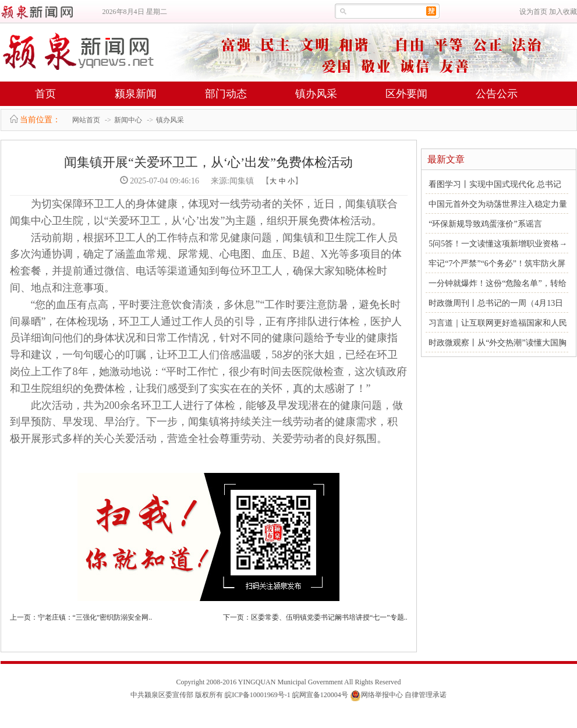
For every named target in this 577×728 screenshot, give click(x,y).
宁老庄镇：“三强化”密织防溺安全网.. (95, 617)
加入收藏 (563, 12)
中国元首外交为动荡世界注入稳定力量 (498, 204)
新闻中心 (128, 120)
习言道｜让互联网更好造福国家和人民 (498, 323)
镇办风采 (316, 94)
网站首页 (86, 120)
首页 (45, 94)
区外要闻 (406, 94)
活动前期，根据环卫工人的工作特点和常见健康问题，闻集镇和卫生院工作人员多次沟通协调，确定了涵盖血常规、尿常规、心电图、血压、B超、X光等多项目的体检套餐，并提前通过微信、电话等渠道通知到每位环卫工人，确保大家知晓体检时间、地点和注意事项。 (206, 263)
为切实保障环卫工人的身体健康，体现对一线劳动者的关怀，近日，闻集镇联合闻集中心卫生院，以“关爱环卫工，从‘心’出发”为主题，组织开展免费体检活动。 (204, 212)
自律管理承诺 (426, 695)
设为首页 (533, 12)
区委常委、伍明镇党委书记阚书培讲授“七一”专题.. (329, 617)
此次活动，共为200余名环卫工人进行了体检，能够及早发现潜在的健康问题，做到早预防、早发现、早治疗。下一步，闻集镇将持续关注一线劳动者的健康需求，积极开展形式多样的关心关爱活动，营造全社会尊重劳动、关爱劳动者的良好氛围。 (206, 422)
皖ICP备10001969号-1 (258, 695)
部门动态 (226, 94)
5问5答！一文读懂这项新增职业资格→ (498, 244)
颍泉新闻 (136, 94)
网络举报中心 (382, 695)
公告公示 (497, 94)
